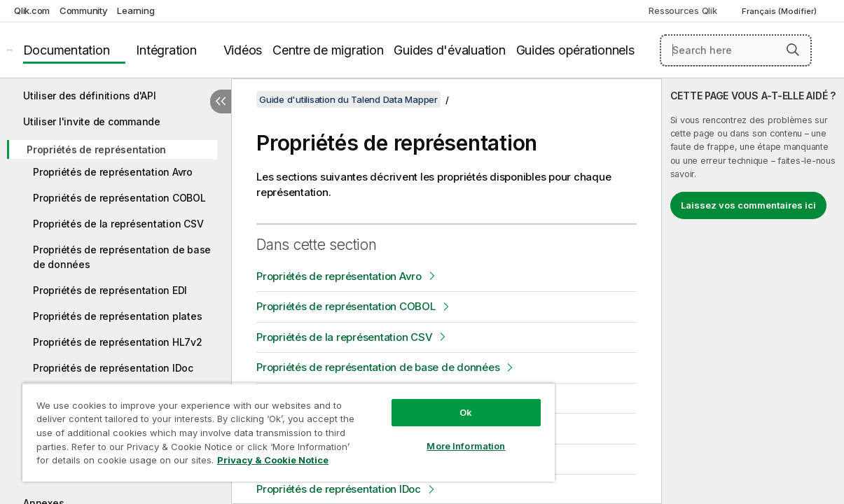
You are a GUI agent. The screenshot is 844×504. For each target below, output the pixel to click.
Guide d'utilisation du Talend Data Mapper (348, 99)
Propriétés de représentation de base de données (122, 257)
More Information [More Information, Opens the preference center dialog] (430, 435)
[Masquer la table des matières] (221, 101)
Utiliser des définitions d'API (90, 96)
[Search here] (736, 50)
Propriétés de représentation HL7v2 (118, 342)
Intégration (166, 50)
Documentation (67, 50)
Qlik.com (32, 10)
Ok (430, 402)
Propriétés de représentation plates (117, 316)
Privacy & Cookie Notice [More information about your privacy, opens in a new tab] (118, 463)
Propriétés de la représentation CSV (118, 224)
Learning (136, 10)
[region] (267, 427)
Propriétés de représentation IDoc (113, 368)
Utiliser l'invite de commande (92, 121)
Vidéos (243, 50)
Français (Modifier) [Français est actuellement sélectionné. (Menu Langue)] (780, 11)
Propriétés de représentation (96, 149)
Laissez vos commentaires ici (748, 205)
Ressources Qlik (683, 10)
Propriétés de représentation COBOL (119, 198)
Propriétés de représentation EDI (110, 290)
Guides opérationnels (575, 50)
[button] (793, 50)
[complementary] (753, 291)
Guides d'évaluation (449, 50)
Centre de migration (328, 50)
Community (84, 10)
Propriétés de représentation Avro (113, 172)
